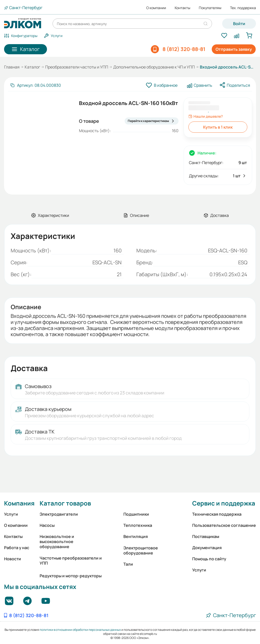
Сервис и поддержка (224, 503)
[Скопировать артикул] (35, 85)
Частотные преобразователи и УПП (71, 561)
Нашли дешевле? (206, 116)
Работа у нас (17, 548)
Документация (207, 548)
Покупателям (210, 8)
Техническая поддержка (217, 514)
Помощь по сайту (209, 559)
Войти (239, 24)
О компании (156, 8)
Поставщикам (206, 536)
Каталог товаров (65, 503)
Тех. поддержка (243, 8)
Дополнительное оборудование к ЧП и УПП (154, 67)
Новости (13, 559)
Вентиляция (136, 536)
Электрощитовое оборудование (141, 550)
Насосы (47, 525)
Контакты (182, 8)
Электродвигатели (59, 514)
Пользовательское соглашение (224, 525)
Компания (19, 503)
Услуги (11, 514)
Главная (12, 67)
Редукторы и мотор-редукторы (71, 576)
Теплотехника (138, 525)
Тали (128, 564)
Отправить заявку (234, 49)
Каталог (32, 67)
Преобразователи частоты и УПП (77, 67)
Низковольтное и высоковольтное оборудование (57, 542)
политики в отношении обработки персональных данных (80, 630)
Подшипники (136, 514)
